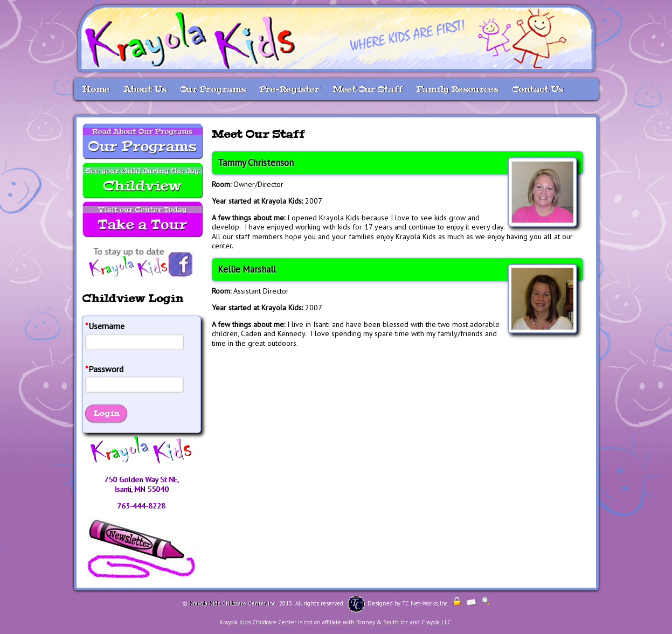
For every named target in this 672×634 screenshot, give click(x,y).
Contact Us (538, 89)
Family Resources (457, 89)
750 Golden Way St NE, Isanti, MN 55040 (141, 484)
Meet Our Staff (368, 89)
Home (96, 89)
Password (104, 369)
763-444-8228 (141, 506)
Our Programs (213, 89)
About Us (145, 89)
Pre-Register (289, 89)
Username (105, 326)
